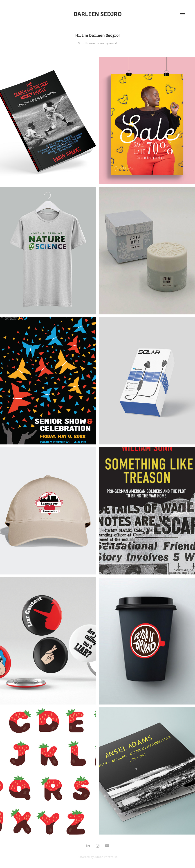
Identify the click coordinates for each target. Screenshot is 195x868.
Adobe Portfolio (106, 857)
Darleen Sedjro (98, 13)
